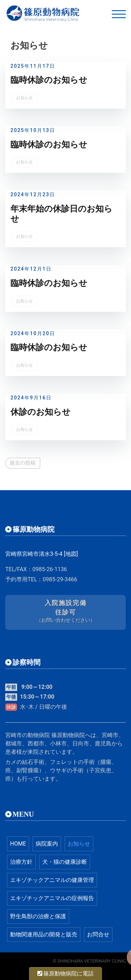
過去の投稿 (23, 463)
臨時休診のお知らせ (49, 80)
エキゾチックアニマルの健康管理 (52, 880)
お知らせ (24, 98)
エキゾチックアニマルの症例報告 (52, 898)
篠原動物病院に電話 (66, 974)
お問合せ (98, 934)
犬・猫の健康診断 (65, 862)
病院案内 (47, 844)
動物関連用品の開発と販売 (44, 934)
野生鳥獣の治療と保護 (38, 916)
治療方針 (21, 862)
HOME (18, 844)
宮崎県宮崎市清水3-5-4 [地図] (42, 554)
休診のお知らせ (41, 412)
